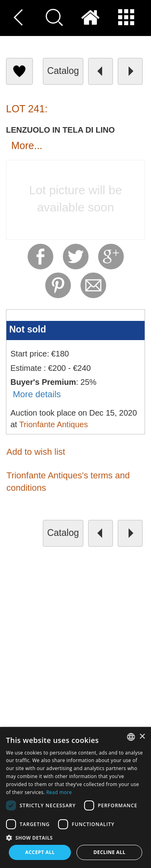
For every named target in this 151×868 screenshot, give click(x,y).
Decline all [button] (109, 852)
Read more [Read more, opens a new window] (59, 792)
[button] (75, 837)
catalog (63, 71)
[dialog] (75, 797)
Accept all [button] (40, 852)
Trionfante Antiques (54, 424)
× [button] (142, 737)
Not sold (28, 329)
